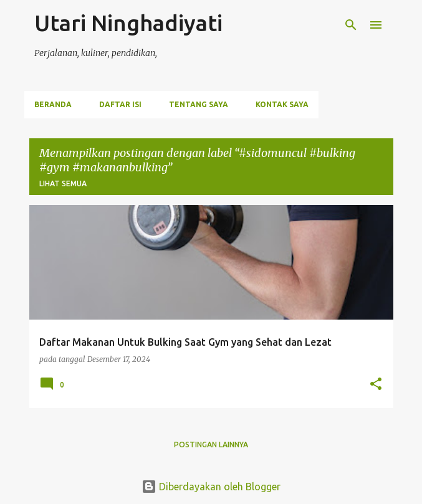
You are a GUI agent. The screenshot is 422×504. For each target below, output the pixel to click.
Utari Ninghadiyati (128, 23)
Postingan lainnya (211, 445)
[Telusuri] (351, 25)
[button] (376, 385)
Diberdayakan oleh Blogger (211, 487)
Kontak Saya (282, 104)
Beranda (53, 104)
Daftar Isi (120, 104)
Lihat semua (63, 183)
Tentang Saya (199, 104)
